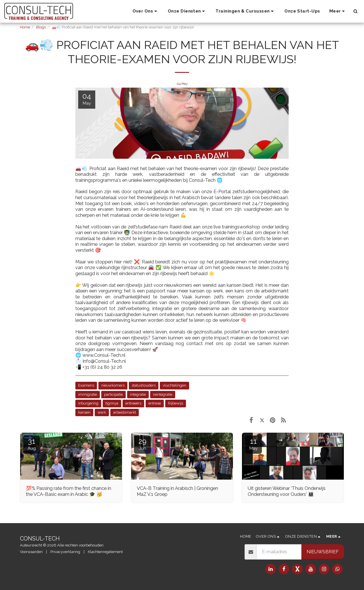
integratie (138, 394)
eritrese (155, 403)
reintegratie (163, 394)
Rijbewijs (176, 403)
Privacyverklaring (65, 552)
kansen (84, 412)
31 (32, 444)
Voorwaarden (31, 552)
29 (142, 444)
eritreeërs (133, 403)
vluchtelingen (174, 385)
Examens (86, 385)
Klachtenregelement (105, 552)
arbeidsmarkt (125, 412)
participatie (113, 394)
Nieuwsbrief (323, 552)
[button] (146, 11)
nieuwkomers (113, 385)
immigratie (88, 394)
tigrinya (112, 403)
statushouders (144, 385)
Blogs (41, 27)
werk (102, 412)
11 (253, 444)
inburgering (88, 403)
